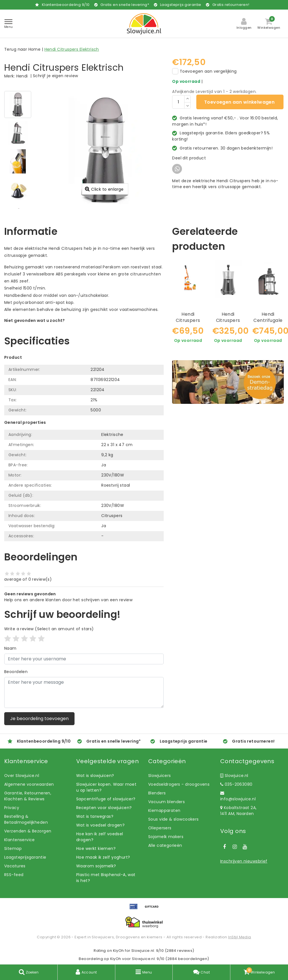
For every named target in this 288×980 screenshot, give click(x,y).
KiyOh (119, 951)
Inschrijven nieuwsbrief (244, 861)
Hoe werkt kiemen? (96, 848)
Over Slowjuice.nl (22, 776)
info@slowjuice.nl (238, 796)
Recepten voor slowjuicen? (104, 808)
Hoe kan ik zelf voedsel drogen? (100, 837)
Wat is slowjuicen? (95, 776)
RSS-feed (14, 875)
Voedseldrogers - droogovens (179, 784)
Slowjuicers (160, 776)
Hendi (22, 76)
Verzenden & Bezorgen (28, 831)
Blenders (157, 793)
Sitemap (13, 848)
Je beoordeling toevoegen (39, 719)
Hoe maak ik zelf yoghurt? (103, 857)
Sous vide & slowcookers (174, 819)
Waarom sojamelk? (96, 866)
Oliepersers (160, 828)
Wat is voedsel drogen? (100, 825)
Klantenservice (20, 840)
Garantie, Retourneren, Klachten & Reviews (28, 796)
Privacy (12, 808)
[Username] (84, 659)
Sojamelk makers (166, 837)
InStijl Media (239, 937)
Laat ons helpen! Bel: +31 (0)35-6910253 (45, 326)
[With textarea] (84, 692)
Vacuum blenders (166, 802)
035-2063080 (236, 784)
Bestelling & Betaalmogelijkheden (26, 819)
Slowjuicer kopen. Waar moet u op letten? (106, 787)
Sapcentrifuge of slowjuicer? (106, 799)
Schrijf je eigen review (56, 76)
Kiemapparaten (164, 810)
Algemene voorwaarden (29, 784)
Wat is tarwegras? (95, 816)
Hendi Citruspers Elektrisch (72, 49)
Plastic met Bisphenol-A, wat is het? (106, 878)
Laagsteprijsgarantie (25, 857)
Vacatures (15, 866)
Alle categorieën (165, 845)
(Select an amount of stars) (49, 629)
